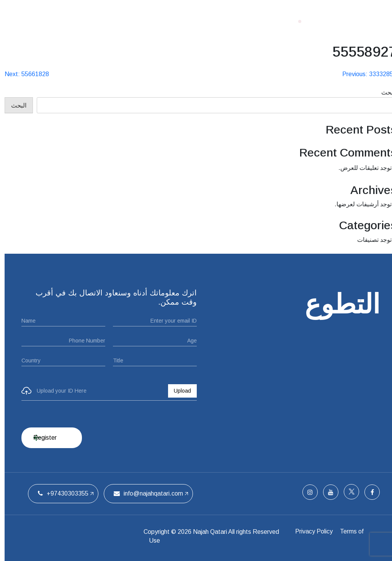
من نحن (206, 21)
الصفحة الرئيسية (251, 21)
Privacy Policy (314, 532)
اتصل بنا (95, 21)
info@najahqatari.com (144, 493)
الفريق (125, 21)
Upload (178, 391)
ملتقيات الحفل (164, 21)
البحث (384, 92)
